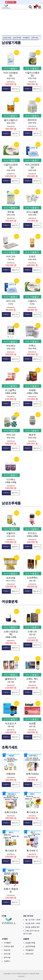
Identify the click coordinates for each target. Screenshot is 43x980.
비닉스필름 (32, 212)
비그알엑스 (11, 390)
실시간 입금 (11, 2)
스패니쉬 (32, 632)
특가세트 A (32, 812)
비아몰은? (8, 943)
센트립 (11, 212)
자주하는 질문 (9, 946)
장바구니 (15, 89)
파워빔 (32, 390)
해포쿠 (32, 435)
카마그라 (11, 256)
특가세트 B (11, 851)
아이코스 (32, 533)
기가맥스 (11, 479)
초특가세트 (35, 38)
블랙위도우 (11, 679)
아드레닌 (11, 346)
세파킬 (32, 724)
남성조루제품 (17, 38)
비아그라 (11, 301)
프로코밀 (11, 578)
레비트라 (32, 120)
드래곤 (32, 256)
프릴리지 (11, 533)
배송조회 (7, 950)
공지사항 (7, 954)
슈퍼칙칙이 (32, 578)
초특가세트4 (11, 812)
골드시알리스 (11, 120)
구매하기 (6, 89)
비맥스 (32, 346)
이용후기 (7, 961)
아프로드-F (11, 724)
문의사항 (7, 957)
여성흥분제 (26, 38)
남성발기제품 (7, 38)
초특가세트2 (32, 774)
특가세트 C (32, 851)
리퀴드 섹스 (32, 679)
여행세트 (11, 774)
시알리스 (32, 301)
